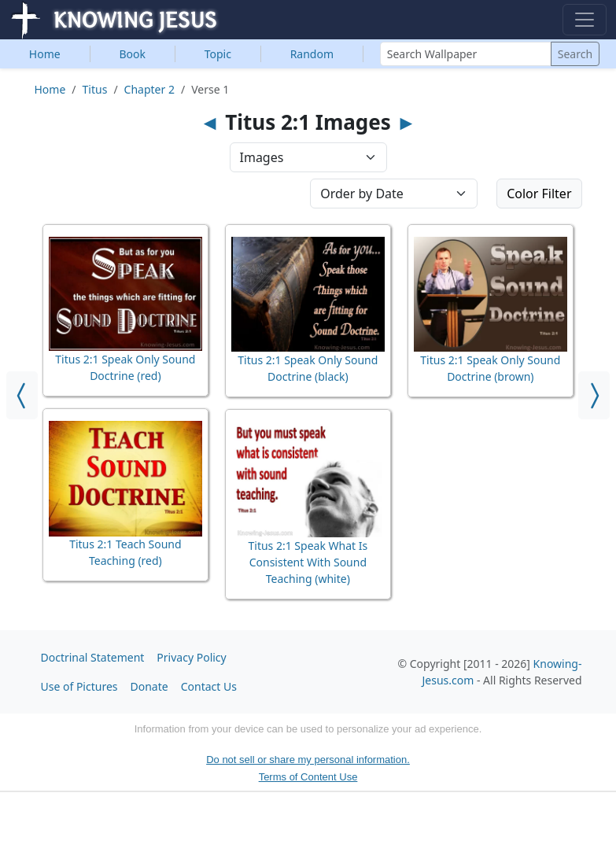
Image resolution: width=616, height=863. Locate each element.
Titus (95, 89)
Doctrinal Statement (93, 657)
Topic (218, 54)
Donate (149, 686)
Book (132, 54)
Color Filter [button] (539, 194)
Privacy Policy (191, 657)
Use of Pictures (79, 686)
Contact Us (209, 686)
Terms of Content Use (308, 777)
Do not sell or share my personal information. (308, 760)
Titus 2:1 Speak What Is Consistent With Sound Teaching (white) (308, 562)
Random (312, 54)
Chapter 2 (149, 89)
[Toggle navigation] (585, 20)
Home (45, 54)
